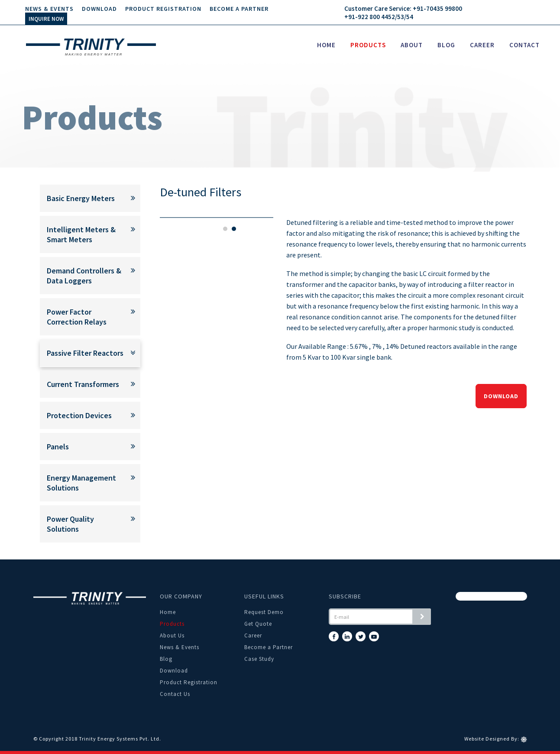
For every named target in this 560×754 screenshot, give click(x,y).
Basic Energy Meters (87, 198)
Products (368, 45)
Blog (446, 45)
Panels (87, 447)
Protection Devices (87, 415)
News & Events (49, 9)
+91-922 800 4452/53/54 (379, 17)
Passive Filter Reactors (87, 353)
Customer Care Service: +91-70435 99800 (403, 8)
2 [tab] (234, 229)
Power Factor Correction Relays (87, 317)
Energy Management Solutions (87, 483)
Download (99, 9)
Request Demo (264, 612)
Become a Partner (239, 9)
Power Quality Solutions (87, 524)
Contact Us (175, 694)
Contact (524, 45)
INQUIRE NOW (46, 19)
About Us (172, 635)
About (412, 45)
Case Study (259, 659)
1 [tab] (225, 229)
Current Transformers (87, 384)
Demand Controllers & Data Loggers (87, 276)
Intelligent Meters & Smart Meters (87, 234)
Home (326, 45)
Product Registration (163, 9)
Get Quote (258, 624)
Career (482, 45)
